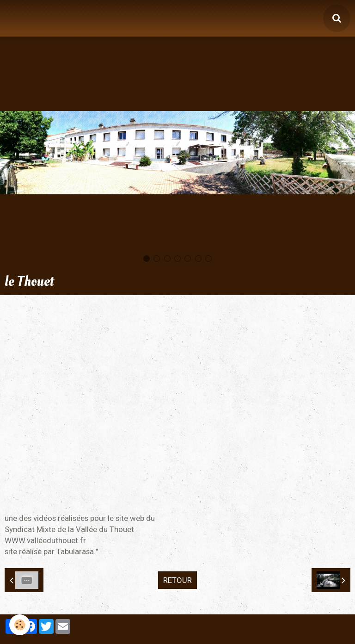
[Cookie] (20, 625)
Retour (177, 580)
